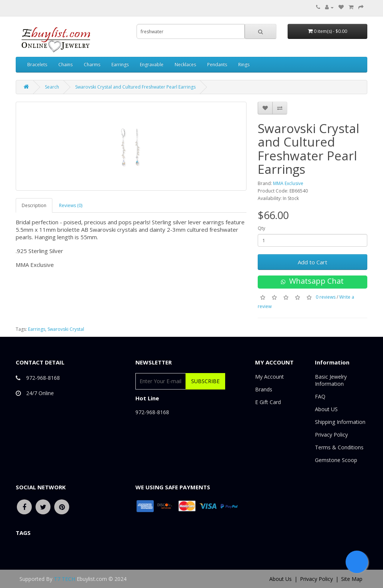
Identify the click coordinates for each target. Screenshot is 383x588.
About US (326, 409)
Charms (92, 64)
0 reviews (326, 297)
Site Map (352, 579)
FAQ (320, 396)
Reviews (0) (71, 205)
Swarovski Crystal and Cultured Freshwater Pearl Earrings (135, 87)
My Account (269, 377)
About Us (281, 579)
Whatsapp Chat (312, 281)
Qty (261, 228)
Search (52, 87)
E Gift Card (268, 402)
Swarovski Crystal (66, 329)
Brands (264, 389)
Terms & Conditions (339, 447)
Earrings (120, 64)
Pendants (217, 64)
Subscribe (205, 381)
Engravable (152, 64)
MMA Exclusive (288, 183)
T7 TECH (65, 579)
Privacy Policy (331, 435)
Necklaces (185, 64)
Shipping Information (340, 422)
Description (34, 205)
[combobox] (191, 31)
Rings (244, 64)
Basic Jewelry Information (331, 380)
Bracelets (37, 64)
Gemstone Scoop (336, 460)
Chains (65, 64)
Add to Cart (312, 262)
